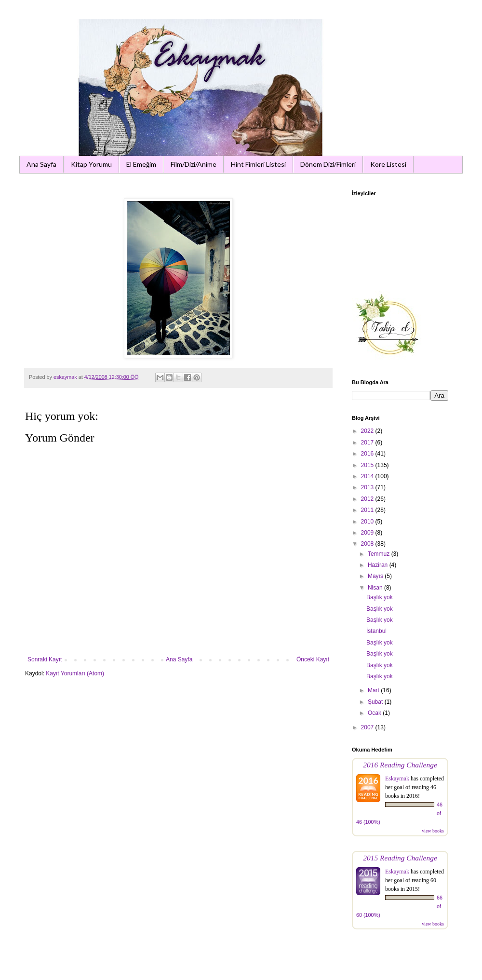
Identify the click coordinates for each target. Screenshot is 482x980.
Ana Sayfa (41, 164)
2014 (368, 476)
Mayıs (376, 576)
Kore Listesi (388, 164)
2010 (368, 522)
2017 (368, 443)
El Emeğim (141, 164)
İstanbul (376, 631)
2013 (368, 487)
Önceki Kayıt (313, 659)
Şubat (376, 702)
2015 (368, 465)
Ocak (375, 713)
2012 (368, 499)
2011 (368, 510)
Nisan (376, 588)
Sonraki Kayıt (45, 659)
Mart (374, 690)
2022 (368, 431)
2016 (368, 454)
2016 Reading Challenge (400, 765)
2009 (368, 533)
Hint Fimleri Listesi (258, 164)
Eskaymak (397, 779)
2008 (368, 544)
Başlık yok (380, 597)
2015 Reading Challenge (400, 858)
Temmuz (380, 554)
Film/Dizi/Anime (194, 164)
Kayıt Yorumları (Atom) (75, 673)
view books (433, 831)
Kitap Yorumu (91, 164)
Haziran (379, 565)
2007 (368, 727)
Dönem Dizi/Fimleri (328, 164)
